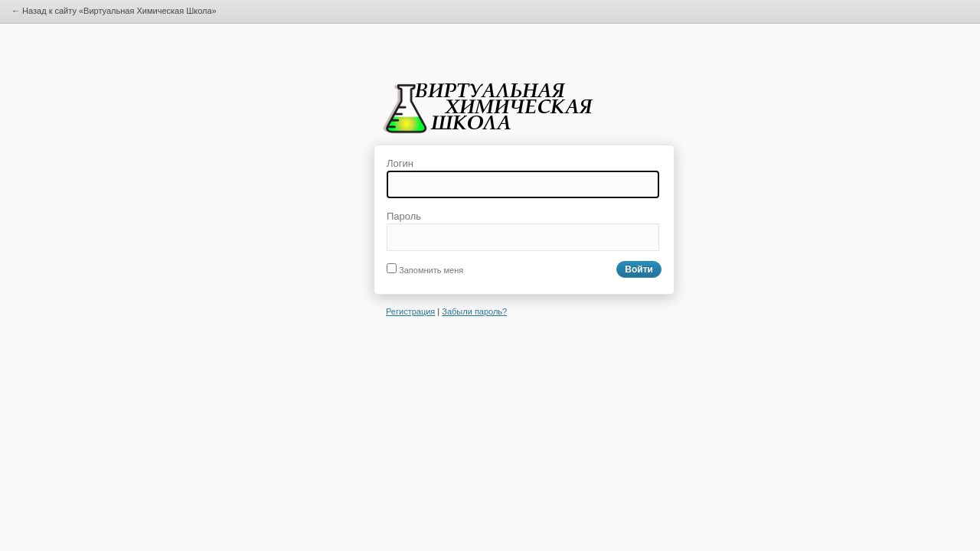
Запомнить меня (425, 270)
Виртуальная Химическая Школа (492, 113)
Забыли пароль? (474, 311)
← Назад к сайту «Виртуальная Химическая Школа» (114, 11)
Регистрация (410, 311)
